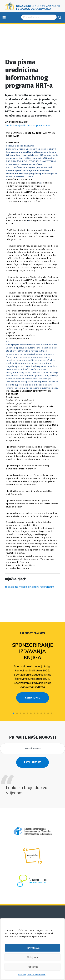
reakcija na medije (16, 587)
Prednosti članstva (32, 633)
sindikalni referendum (41, 587)
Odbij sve (33, 957)
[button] (14, 713)
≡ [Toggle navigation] (4, 17)
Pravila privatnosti (36, 975)
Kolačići (22, 975)
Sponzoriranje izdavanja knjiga (33, 651)
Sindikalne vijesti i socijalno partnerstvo (27, 125)
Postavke (32, 967)
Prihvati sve (33, 948)
